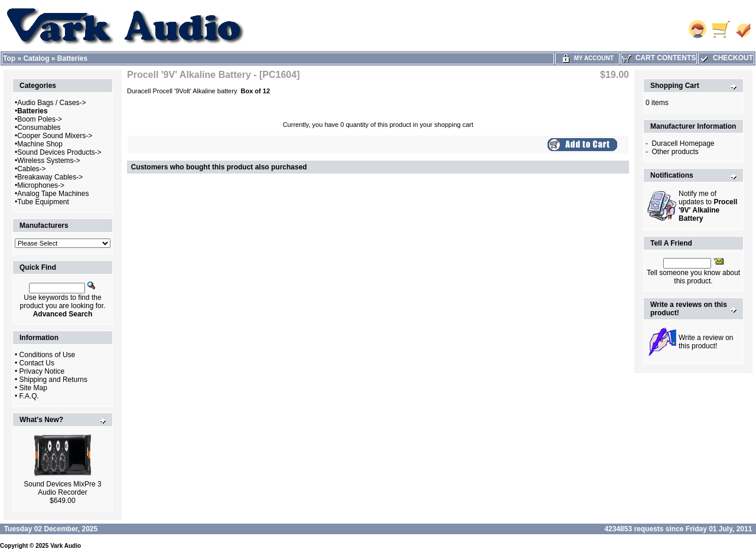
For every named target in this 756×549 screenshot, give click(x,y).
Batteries (72, 58)
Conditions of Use (48, 355)
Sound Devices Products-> (59, 152)
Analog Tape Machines (53, 194)
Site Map (33, 388)
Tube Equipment (43, 202)
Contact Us (37, 363)
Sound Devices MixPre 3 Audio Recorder (62, 488)
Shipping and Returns (53, 380)
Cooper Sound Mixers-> (55, 136)
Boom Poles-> (40, 119)
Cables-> (31, 169)
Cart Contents (659, 58)
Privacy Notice (42, 371)
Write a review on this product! (706, 342)
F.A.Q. (29, 396)
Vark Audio (66, 546)
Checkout (726, 58)
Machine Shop (40, 144)
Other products (675, 152)
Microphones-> (41, 185)
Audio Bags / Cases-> (51, 103)
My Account (587, 58)
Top (9, 58)
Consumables (39, 128)
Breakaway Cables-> (50, 177)
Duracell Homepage (683, 143)
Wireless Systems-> (48, 161)
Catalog (36, 58)
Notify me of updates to (708, 206)
